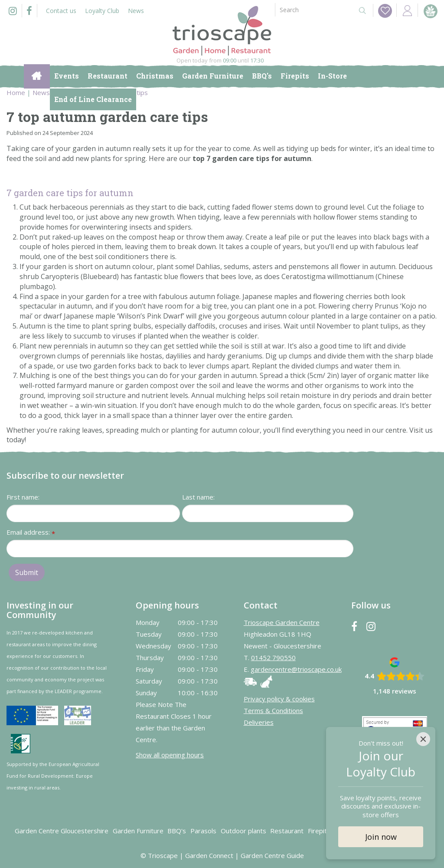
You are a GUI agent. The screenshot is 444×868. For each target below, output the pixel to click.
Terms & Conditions (273, 710)
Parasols (203, 831)
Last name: (198, 497)
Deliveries (259, 722)
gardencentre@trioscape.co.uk (296, 669)
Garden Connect (209, 855)
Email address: (31, 533)
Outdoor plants (243, 831)
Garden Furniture (138, 831)
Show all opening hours (170, 755)
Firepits (319, 831)
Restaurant (287, 831)
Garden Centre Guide (272, 855)
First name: (23, 497)
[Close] (423, 739)
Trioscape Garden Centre (282, 622)
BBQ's (177, 831)
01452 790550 (273, 658)
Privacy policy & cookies (279, 699)
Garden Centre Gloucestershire (62, 831)
